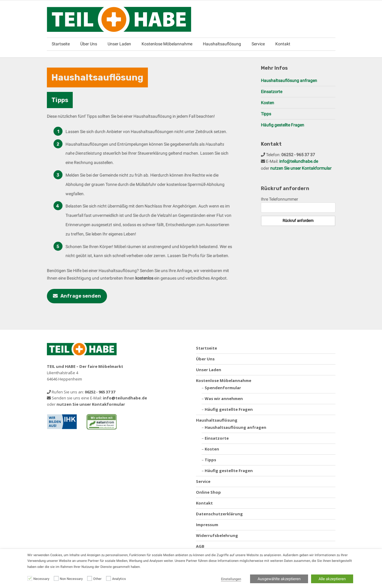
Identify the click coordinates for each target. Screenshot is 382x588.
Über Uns (89, 44)
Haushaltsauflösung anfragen (289, 80)
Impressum (207, 525)
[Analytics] (108, 578)
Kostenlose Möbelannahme (167, 44)
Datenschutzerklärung (219, 514)
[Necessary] (30, 578)
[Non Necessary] (56, 578)
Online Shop (208, 492)
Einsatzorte (272, 92)
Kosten (267, 103)
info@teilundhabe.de (299, 161)
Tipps (266, 114)
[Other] (90, 578)
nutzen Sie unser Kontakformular (301, 168)
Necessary (41, 579)
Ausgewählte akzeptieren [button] (279, 579)
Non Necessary (71, 579)
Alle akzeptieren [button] (332, 579)
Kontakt (283, 44)
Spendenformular (223, 388)
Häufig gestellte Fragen (283, 125)
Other (97, 579)
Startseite (61, 44)
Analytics (119, 579)
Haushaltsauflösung (222, 44)
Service (258, 44)
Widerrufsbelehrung (217, 535)
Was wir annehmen (224, 399)
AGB (200, 546)
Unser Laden (119, 44)
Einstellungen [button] (231, 579)
